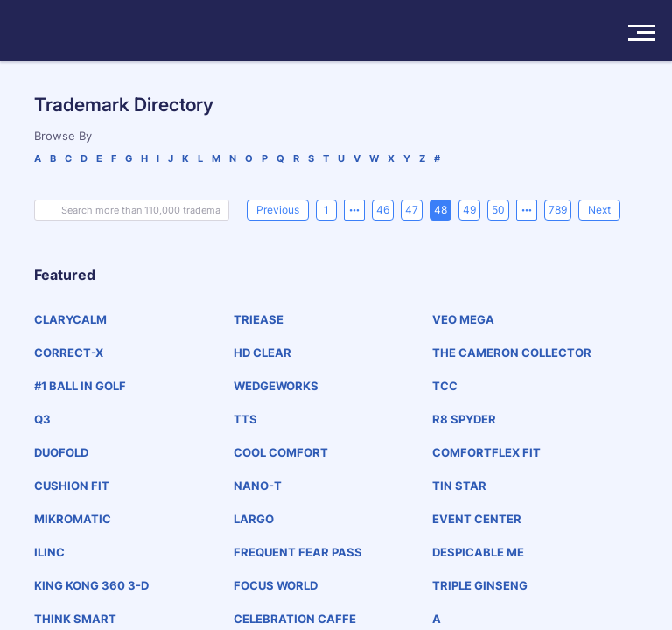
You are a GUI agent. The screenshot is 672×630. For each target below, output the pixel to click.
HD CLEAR (262, 353)
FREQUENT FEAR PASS (298, 552)
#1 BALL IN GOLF (80, 386)
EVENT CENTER (477, 519)
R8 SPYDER (464, 419)
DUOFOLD (61, 452)
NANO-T (258, 486)
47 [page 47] (412, 210)
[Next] (599, 210)
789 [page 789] (558, 210)
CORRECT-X (69, 353)
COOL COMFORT (281, 452)
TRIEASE (259, 319)
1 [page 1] (326, 210)
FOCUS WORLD (276, 585)
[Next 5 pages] (527, 210)
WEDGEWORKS (276, 386)
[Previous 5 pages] (354, 210)
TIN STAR (459, 486)
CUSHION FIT (72, 486)
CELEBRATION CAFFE (295, 619)
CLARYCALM (70, 319)
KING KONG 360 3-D (91, 585)
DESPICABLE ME (478, 552)
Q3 (42, 419)
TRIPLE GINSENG (480, 585)
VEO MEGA (463, 319)
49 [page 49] (469, 210)
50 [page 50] (498, 210)
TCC (445, 386)
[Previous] (278, 210)
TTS (245, 419)
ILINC (49, 552)
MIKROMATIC (73, 519)
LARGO (254, 519)
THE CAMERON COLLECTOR (512, 353)
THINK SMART (75, 619)
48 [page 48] (441, 210)
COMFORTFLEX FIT (486, 452)
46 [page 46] (383, 210)
